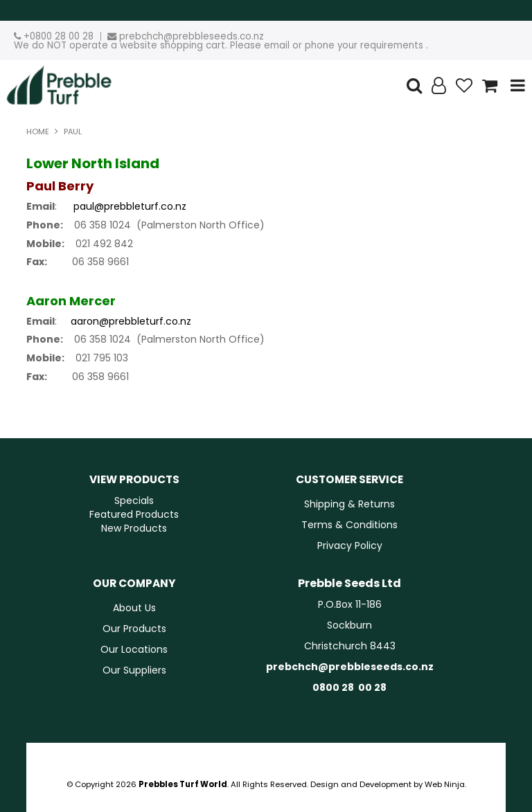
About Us (134, 608)
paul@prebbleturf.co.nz (130, 206)
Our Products (134, 629)
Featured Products (134, 514)
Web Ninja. (445, 784)
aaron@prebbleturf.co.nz (131, 321)
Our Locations (134, 649)
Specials (134, 500)
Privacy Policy (350, 545)
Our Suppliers (134, 670)
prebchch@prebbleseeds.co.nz (192, 36)
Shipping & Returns (349, 504)
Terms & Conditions (349, 525)
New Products (134, 528)
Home (38, 132)
